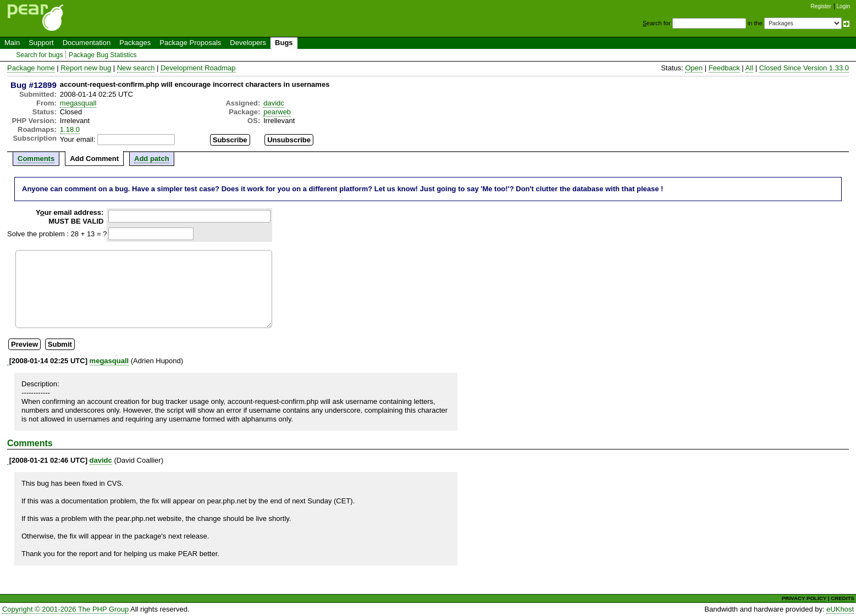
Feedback (724, 68)
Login (843, 6)
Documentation (87, 43)
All (749, 68)
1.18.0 (70, 129)
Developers (248, 43)
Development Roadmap (198, 68)
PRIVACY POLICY (804, 598)
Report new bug (86, 68)
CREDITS (843, 598)
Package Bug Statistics (103, 55)
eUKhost (840, 609)
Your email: (78, 139)
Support (41, 43)
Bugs (284, 43)
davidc (274, 103)
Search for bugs (39, 55)
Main (12, 43)
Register (821, 6)
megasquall (78, 103)
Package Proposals (190, 43)
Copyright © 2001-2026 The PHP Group (65, 609)
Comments (36, 159)
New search (136, 68)
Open (694, 68)
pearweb (277, 112)
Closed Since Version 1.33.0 (804, 68)
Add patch (152, 159)
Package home (31, 68)
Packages (135, 43)
